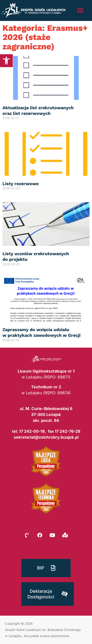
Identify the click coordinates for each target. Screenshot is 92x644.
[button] (6, 61)
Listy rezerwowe (20, 184)
